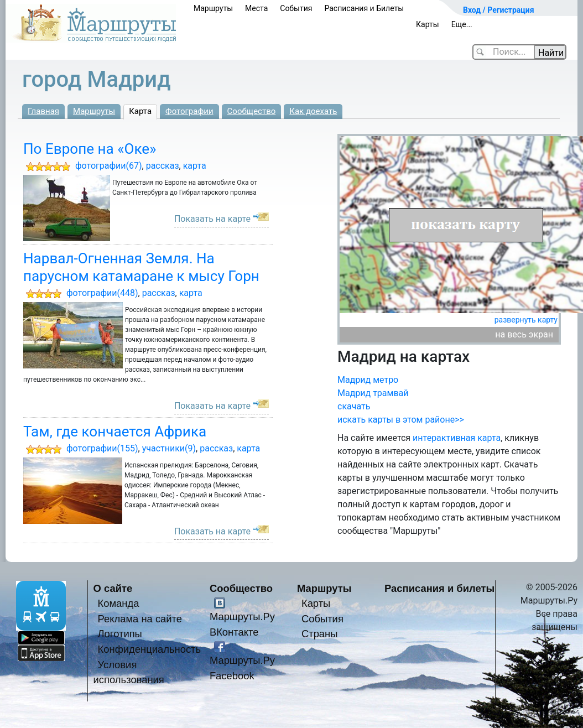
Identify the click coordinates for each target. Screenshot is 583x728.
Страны (320, 634)
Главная (43, 111)
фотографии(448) (102, 293)
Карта (140, 111)
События (296, 8)
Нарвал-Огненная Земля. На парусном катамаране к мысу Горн (141, 267)
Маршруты (213, 8)
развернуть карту (526, 320)
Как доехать (313, 111)
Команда (119, 603)
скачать (354, 406)
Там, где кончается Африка (115, 431)
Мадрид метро (368, 380)
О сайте (113, 588)
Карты (428, 24)
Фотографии (189, 111)
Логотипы (120, 634)
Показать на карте (212, 219)
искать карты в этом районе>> (401, 420)
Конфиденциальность (150, 649)
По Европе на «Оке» (90, 149)
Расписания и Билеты (364, 8)
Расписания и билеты (439, 588)
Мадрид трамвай (373, 393)
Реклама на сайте (140, 619)
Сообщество (252, 111)
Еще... (462, 24)
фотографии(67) (109, 166)
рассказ (163, 166)
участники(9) (169, 448)
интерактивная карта (457, 438)
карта (195, 166)
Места (256, 8)
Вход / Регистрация (499, 10)
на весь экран (524, 334)
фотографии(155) (102, 448)
